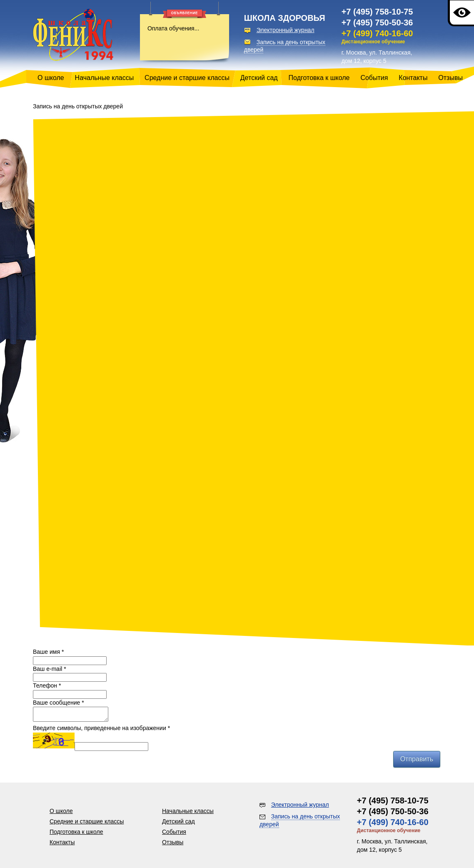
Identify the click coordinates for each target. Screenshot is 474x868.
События (374, 78)
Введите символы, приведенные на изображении (101, 730)
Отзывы (450, 78)
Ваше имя (48, 652)
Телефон (47, 685)
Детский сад (259, 78)
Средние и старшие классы (187, 78)
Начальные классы (105, 78)
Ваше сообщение (59, 703)
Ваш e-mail (50, 669)
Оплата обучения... (173, 28)
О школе (51, 78)
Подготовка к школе (319, 78)
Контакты (413, 78)
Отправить (417, 762)
